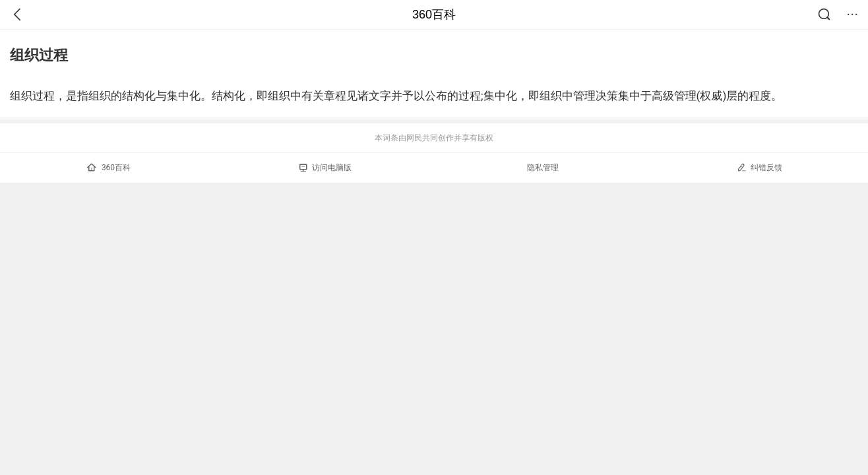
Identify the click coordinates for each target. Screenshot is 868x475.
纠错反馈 (759, 167)
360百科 (434, 15)
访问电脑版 (325, 168)
